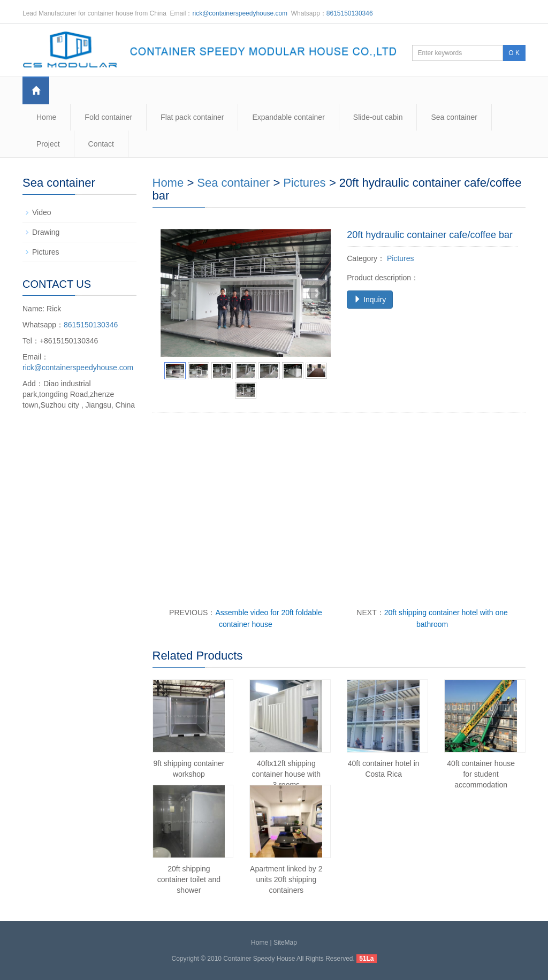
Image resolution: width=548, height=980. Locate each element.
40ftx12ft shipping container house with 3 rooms (286, 774)
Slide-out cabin (378, 117)
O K (514, 53)
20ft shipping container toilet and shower (189, 879)
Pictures (304, 183)
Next (317, 293)
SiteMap (285, 943)
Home (46, 117)
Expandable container (288, 117)
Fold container (108, 117)
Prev (174, 293)
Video (42, 212)
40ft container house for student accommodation (481, 774)
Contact (101, 144)
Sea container (454, 117)
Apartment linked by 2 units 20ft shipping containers (286, 879)
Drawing (46, 232)
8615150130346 (350, 13)
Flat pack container (192, 117)
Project (48, 144)
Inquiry (370, 300)
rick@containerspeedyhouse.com (240, 13)
